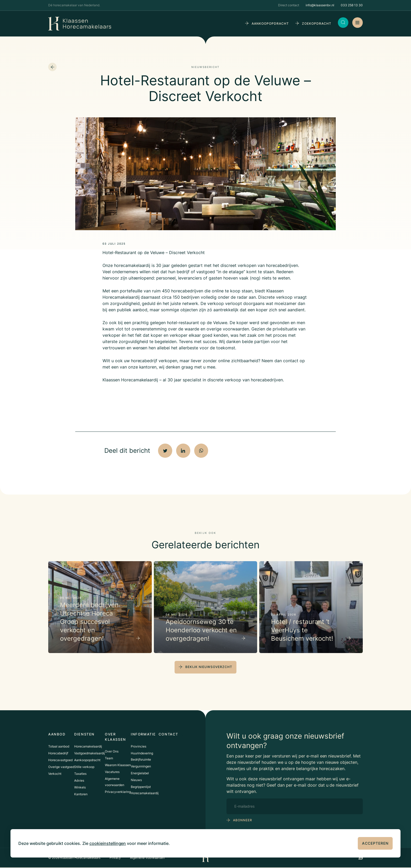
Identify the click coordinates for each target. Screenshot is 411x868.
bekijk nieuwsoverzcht (209, 668)
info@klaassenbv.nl (320, 5)
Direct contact (289, 5)
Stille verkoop (84, 767)
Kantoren (81, 794)
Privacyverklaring (118, 791)
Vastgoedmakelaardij (90, 753)
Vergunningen (141, 766)
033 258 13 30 (352, 5)
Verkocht (55, 773)
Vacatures (112, 772)
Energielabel (140, 773)
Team (109, 758)
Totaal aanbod (59, 746)
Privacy (115, 858)
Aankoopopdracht (87, 760)
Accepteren (375, 843)
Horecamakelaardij (88, 746)
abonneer (243, 821)
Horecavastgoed (60, 760)
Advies (79, 780)
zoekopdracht (317, 23)
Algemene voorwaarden (147, 858)
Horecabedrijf (58, 753)
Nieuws (136, 780)
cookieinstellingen (108, 843)
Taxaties (80, 773)
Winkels (80, 787)
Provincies (139, 746)
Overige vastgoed (61, 767)
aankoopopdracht (270, 23)
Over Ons (112, 751)
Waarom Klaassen (118, 765)
